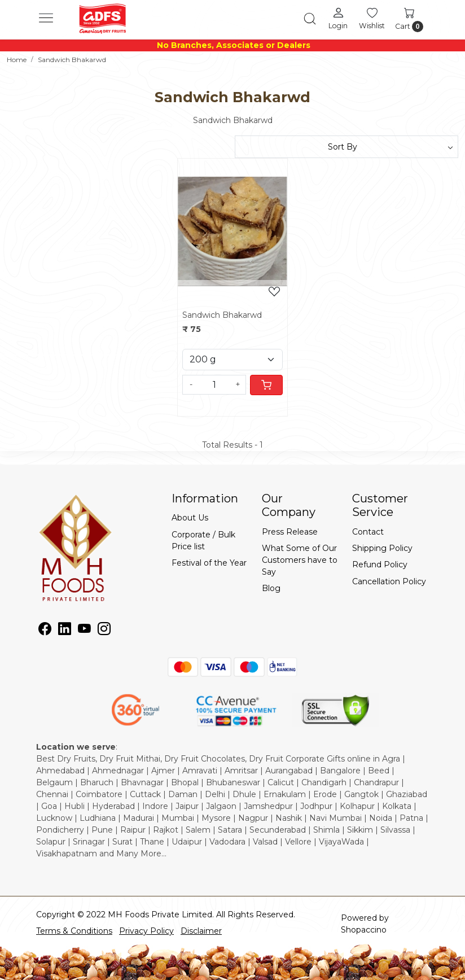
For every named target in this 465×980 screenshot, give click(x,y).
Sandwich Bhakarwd (222, 315)
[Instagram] (104, 631)
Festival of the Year (209, 563)
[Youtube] (84, 631)
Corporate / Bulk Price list (203, 541)
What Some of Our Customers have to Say (300, 560)
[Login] (338, 18)
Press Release (290, 532)
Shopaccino (364, 930)
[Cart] (266, 385)
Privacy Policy (146, 931)
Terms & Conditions (74, 931)
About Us (190, 518)
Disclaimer (201, 931)
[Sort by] (346, 147)
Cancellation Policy (389, 581)
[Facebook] (45, 631)
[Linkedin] (65, 631)
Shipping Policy (382, 548)
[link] (310, 19)
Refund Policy (380, 565)
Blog (271, 588)
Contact (368, 532)
